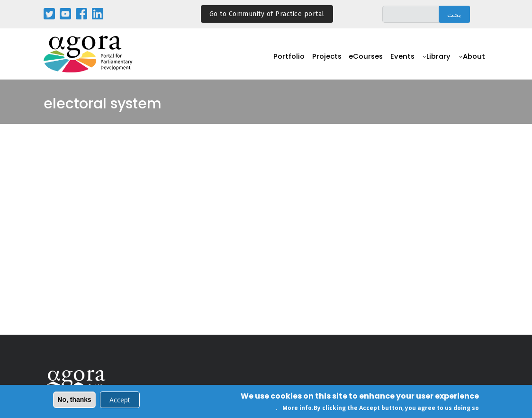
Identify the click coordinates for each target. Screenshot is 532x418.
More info (297, 409)
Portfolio (282, 59)
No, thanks (74, 400)
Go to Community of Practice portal (267, 14)
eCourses (362, 59)
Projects (321, 59)
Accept (120, 401)
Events (400, 59)
